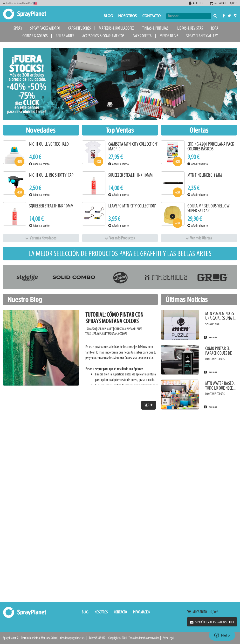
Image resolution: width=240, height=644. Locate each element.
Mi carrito (219, 3)
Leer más (210, 337)
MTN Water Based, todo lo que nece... (220, 386)
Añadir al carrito (39, 164)
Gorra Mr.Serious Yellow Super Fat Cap (209, 208)
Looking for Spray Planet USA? (20, 3)
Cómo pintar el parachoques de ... (220, 351)
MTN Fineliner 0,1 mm (205, 175)
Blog (108, 16)
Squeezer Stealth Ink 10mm (51, 206)
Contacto (151, 16)
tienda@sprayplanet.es (72, 638)
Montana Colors (118, 334)
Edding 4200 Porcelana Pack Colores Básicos (211, 146)
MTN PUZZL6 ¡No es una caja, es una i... (221, 316)
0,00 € (233, 3)
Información (142, 612)
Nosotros (127, 16)
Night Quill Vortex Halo (49, 144)
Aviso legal (168, 638)
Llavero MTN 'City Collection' (132, 206)
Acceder (196, 3)
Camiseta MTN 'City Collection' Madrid (133, 146)
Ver (149, 405)
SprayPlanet (135, 329)
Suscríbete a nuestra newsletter (212, 622)
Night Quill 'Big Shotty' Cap (51, 175)
